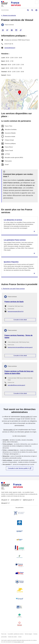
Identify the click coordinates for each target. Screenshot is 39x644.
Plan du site (4, 634)
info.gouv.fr (4, 500)
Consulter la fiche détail (20, 320)
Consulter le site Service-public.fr (18, 468)
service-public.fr (15, 500)
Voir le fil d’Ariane (5, 10)
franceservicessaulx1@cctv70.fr (16, 311)
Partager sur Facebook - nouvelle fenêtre (3, 30)
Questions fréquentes (11, 262)
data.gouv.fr (5, 503)
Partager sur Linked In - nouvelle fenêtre (12, 30)
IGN (34, 109)
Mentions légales (28, 634)
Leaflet (30, 109)
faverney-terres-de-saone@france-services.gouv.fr (20, 347)
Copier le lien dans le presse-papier (21, 30)
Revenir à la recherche (9, 15)
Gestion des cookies (12, 637)
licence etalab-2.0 (18, 642)
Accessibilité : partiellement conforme (16, 634)
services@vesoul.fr (10, 48)
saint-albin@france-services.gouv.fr (16, 385)
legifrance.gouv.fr (28, 500)
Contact (20, 637)
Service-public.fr (26, 417)
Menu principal (37, 2)
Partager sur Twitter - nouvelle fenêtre (7, 30)
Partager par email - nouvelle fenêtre (16, 30)
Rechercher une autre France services (14, 289)
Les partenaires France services (15, 240)
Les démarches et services (13, 220)
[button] (20, 92)
